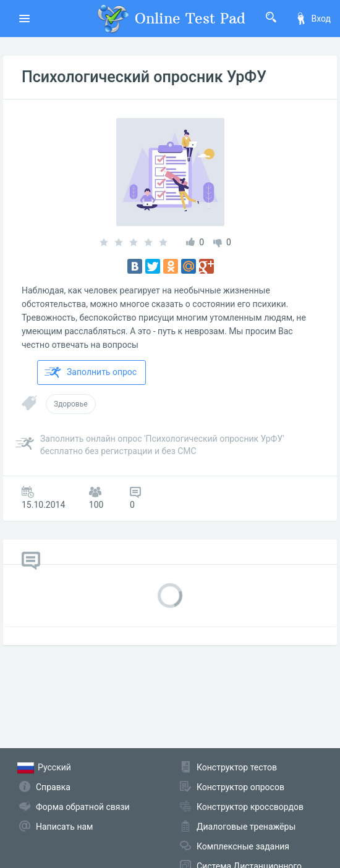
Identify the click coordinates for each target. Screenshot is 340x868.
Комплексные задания (243, 846)
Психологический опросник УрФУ (144, 77)
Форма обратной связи (83, 807)
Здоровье (71, 404)
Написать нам (64, 827)
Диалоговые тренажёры (246, 827)
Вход (313, 19)
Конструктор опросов (240, 787)
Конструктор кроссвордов (250, 807)
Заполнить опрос (91, 373)
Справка (53, 787)
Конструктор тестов (237, 767)
